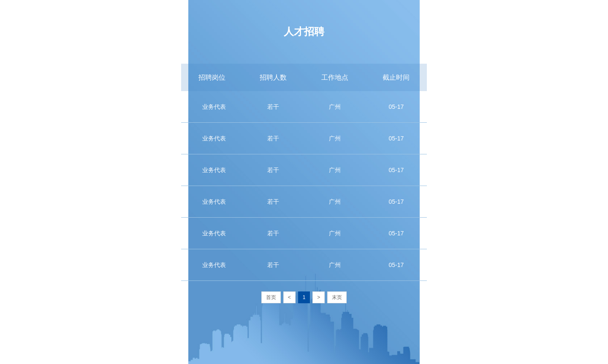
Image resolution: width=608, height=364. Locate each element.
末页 (337, 297)
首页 (271, 297)
